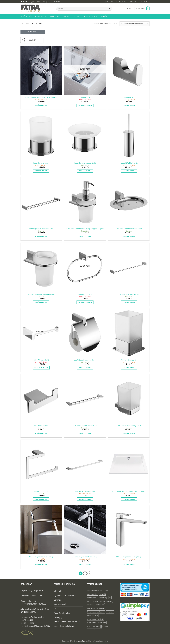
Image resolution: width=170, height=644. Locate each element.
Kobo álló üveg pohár (41, 163)
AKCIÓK (104, 16)
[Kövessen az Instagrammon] (24, 2)
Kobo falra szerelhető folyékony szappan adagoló (85, 229)
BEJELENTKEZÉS (144, 2)
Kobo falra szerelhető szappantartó (129, 229)
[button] (130, 9)
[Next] (89, 573)
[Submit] (110, 9)
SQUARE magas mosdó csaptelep (129, 557)
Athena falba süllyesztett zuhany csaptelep (41, 97)
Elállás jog (58, 617)
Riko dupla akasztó (41, 426)
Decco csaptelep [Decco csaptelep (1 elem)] (93, 601)
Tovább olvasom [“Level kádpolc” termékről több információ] (85, 105)
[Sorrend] (135, 24)
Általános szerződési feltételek (67, 622)
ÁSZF (112, 2)
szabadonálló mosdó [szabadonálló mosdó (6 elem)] (94, 630)
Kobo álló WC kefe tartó (129, 163)
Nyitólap (24, 16)
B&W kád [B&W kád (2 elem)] (103, 594)
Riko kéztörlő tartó (41, 491)
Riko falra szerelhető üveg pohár (129, 426)
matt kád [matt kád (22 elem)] (90, 605)
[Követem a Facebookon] (22, 2)
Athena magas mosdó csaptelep (41, 557)
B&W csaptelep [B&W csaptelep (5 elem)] (92, 594)
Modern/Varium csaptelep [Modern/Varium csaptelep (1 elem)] (96, 608)
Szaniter (66, 16)
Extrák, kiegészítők (91, 16)
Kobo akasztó (129, 97)
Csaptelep (77, 16)
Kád (31, 16)
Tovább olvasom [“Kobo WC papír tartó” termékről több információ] (41, 368)
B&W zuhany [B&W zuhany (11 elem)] (103, 598)
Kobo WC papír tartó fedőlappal (85, 360)
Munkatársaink (60, 604)
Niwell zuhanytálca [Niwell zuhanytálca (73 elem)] (94, 626)
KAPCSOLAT (133, 2)
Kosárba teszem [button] (41, 105)
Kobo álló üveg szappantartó (85, 163)
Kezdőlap (25, 24)
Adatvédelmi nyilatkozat (64, 626)
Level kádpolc (85, 97)
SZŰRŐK (29, 39)
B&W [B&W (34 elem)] (106, 591)
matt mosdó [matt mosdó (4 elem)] (100, 605)
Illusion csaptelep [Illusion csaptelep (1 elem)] (106, 601)
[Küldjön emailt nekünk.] (26, 2)
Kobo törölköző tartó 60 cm (129, 294)
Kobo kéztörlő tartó (85, 294)
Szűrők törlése (33, 32)
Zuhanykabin (41, 16)
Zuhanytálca (55, 16)
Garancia (57, 600)
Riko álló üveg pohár (129, 360)
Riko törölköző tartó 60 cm (85, 491)
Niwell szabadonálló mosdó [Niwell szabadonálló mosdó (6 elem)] (97, 623)
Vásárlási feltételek (62, 613)
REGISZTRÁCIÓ (121, 2)
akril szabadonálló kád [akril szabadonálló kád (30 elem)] (95, 591)
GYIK (106, 2)
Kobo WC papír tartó (41, 360)
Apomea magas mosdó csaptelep (85, 557)
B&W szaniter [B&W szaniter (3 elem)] (92, 598)
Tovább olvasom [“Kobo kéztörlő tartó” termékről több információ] (85, 302)
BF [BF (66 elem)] (110, 598)
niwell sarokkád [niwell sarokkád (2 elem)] (93, 616)
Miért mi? (58, 591)
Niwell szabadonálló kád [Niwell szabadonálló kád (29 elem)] (95, 619)
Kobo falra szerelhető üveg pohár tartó (41, 294)
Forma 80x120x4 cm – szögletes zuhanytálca (129, 491)
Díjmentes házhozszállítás (65, 595)
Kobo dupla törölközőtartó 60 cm (41, 229)
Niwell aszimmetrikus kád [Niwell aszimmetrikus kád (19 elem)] (96, 612)
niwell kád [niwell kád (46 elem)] (110, 612)
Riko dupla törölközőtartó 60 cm (85, 426)
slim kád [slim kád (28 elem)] (105, 626)
